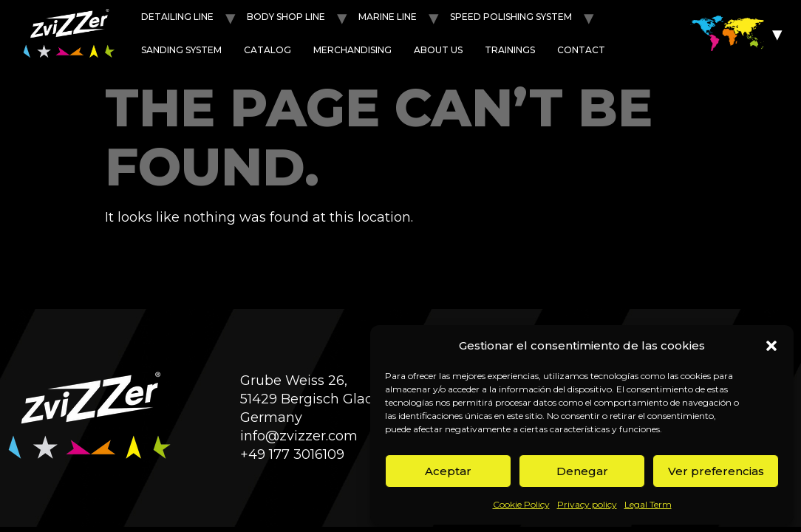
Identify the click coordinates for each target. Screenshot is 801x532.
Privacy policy (587, 504)
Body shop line (286, 17)
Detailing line (177, 17)
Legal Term (648, 504)
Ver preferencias (716, 471)
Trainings (510, 50)
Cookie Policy (521, 504)
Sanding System (181, 50)
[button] (771, 346)
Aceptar (448, 471)
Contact (581, 50)
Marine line (388, 17)
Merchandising (352, 50)
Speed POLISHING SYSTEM (511, 17)
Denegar (582, 471)
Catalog (267, 50)
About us (438, 50)
